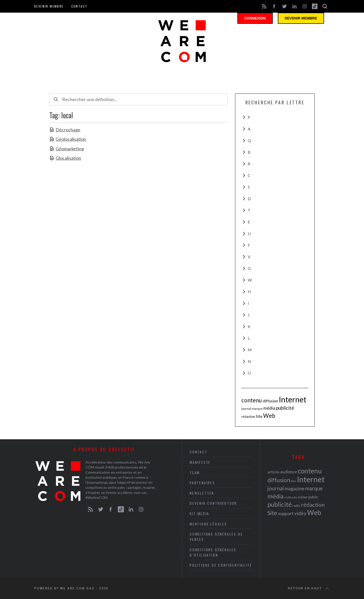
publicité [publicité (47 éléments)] (285, 408)
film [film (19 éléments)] (294, 481)
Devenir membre (49, 6)
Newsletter (202, 493)
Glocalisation (68, 158)
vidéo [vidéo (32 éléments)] (300, 513)
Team (195, 473)
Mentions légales (208, 524)
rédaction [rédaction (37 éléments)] (248, 417)
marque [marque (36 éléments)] (257, 409)
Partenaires (202, 483)
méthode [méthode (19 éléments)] (291, 497)
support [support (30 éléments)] (286, 513)
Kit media (199, 513)
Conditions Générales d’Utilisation (213, 552)
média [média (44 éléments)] (269, 408)
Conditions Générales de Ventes (216, 537)
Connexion (259, 19)
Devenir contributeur (213, 503)
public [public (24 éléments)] (313, 497)
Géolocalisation (71, 139)
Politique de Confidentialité (221, 565)
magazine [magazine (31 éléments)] (294, 488)
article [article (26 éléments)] (273, 472)
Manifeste (200, 462)
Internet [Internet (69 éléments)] (293, 399)
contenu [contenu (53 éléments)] (252, 400)
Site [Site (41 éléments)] (259, 416)
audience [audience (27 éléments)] (289, 472)
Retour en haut (309, 588)
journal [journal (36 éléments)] (246, 409)
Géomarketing (70, 149)
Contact (79, 6)
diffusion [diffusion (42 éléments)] (270, 401)
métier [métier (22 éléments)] (303, 497)
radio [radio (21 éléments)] (296, 505)
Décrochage (68, 130)
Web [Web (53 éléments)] (269, 416)
